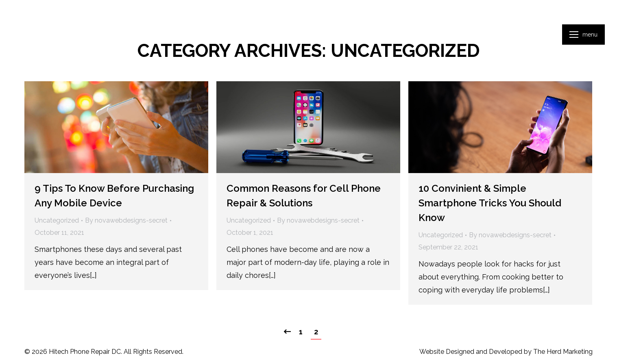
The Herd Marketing (563, 352)
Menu (590, 35)
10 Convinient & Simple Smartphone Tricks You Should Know (490, 203)
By (126, 220)
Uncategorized (57, 220)
